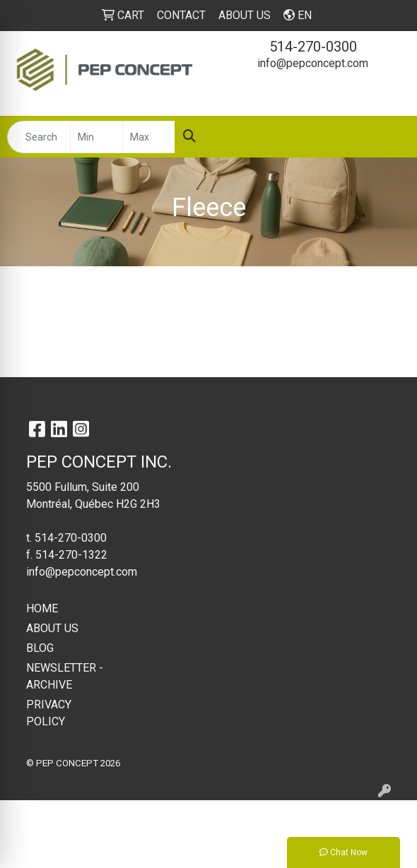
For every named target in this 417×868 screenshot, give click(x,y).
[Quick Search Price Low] (96, 137)
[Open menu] (389, 137)
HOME (42, 608)
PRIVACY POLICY (49, 713)
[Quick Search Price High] (149, 137)
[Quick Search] (39, 137)
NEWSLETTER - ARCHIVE (65, 676)
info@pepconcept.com (313, 63)
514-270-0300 (313, 47)
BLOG (40, 648)
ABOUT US (52, 628)
